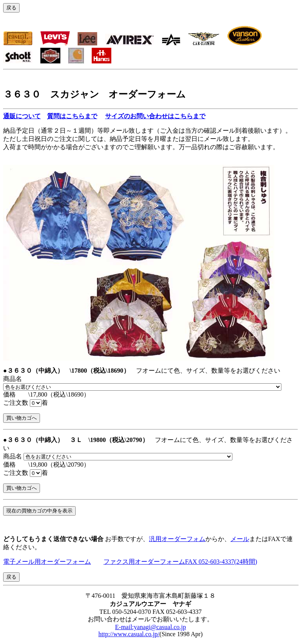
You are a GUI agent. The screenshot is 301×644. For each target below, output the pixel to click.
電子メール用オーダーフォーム (47, 562)
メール (240, 539)
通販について (22, 116)
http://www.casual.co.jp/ (129, 634)
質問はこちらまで (72, 116)
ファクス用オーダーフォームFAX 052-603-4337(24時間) (180, 562)
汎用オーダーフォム (177, 539)
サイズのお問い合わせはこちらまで (155, 116)
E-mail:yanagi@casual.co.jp (151, 627)
